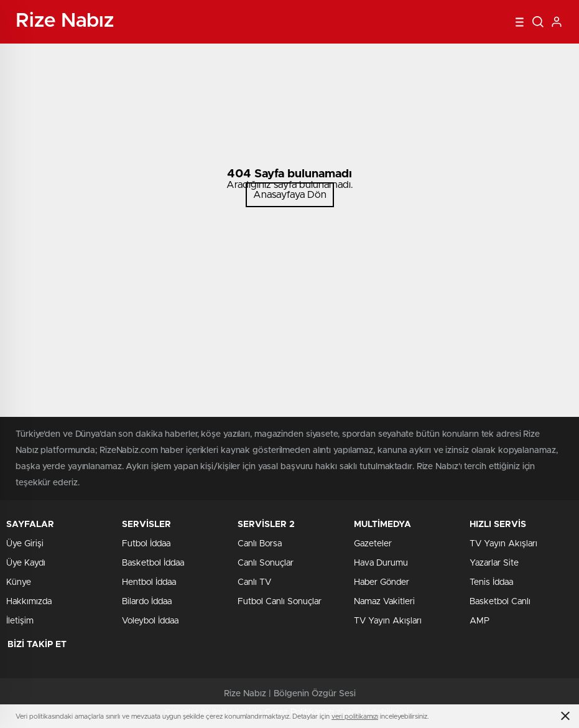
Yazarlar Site (494, 563)
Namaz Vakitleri (384, 602)
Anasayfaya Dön (290, 195)
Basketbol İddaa (153, 563)
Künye (19, 582)
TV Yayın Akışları (388, 621)
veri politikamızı (355, 716)
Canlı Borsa (260, 544)
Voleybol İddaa (150, 621)
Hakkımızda (29, 602)
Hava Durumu (381, 563)
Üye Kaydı (26, 563)
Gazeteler (373, 544)
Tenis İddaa (491, 582)
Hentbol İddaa (149, 582)
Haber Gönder (382, 582)
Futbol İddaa (146, 544)
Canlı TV (254, 582)
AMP (479, 621)
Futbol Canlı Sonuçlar (280, 602)
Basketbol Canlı (500, 602)
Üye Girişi (25, 544)
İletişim (20, 621)
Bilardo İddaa (147, 602)
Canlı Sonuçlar (266, 563)
